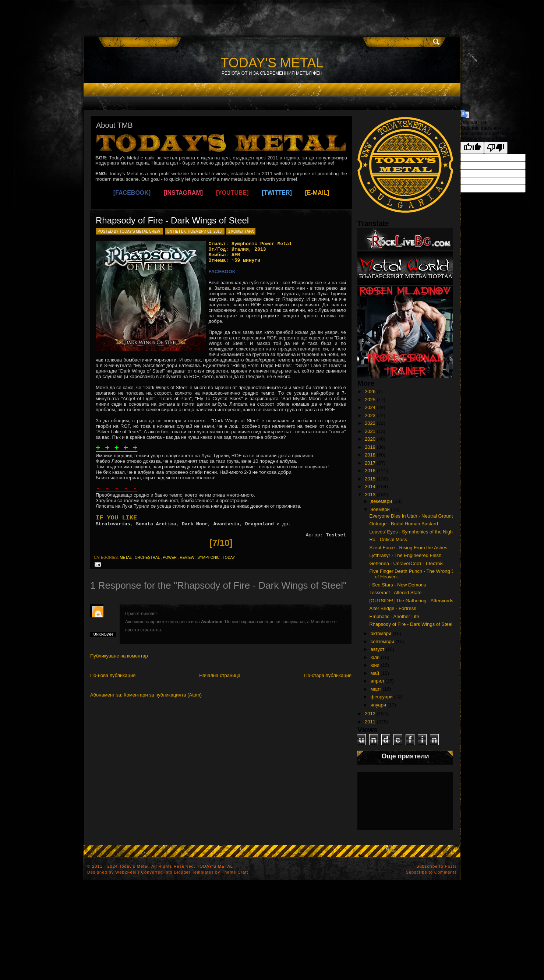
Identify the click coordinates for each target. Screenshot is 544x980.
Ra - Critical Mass (388, 540)
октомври (381, 633)
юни (375, 665)
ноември (380, 509)
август (378, 649)
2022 (370, 423)
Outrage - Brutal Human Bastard (403, 524)
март (376, 689)
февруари (382, 697)
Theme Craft (235, 872)
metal (126, 558)
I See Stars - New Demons (398, 585)
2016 (370, 471)
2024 (370, 407)
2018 (370, 455)
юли (375, 657)
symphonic (209, 558)
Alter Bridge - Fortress (393, 608)
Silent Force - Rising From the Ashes (408, 548)
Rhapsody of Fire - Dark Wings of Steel (172, 220)
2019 (370, 447)
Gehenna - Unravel (389, 563)
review (187, 558)
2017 (370, 463)
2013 (370, 495)
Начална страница (220, 675)
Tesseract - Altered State (395, 593)
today (229, 558)
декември (381, 501)
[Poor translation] (496, 148)
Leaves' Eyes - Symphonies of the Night (411, 532)
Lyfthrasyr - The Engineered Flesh (405, 555)
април (377, 681)
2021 (370, 431)
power (170, 558)
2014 (370, 487)
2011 (370, 722)
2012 (370, 714)
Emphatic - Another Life (394, 616)
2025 (370, 400)
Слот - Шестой (427, 563)
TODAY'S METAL (272, 63)
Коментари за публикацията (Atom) (163, 695)
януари (378, 705)
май (375, 673)
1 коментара (241, 231)
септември (382, 641)
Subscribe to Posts (437, 866)
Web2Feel (126, 872)
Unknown (103, 634)
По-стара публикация (328, 675)
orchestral (147, 558)
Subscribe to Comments (431, 872)
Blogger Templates (194, 872)
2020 (370, 439)
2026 (370, 392)
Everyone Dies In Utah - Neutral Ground (412, 516)
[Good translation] (472, 148)
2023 (370, 415)
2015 (370, 479)
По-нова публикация (113, 675)
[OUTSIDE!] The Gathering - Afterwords (411, 601)
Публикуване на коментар (119, 656)
